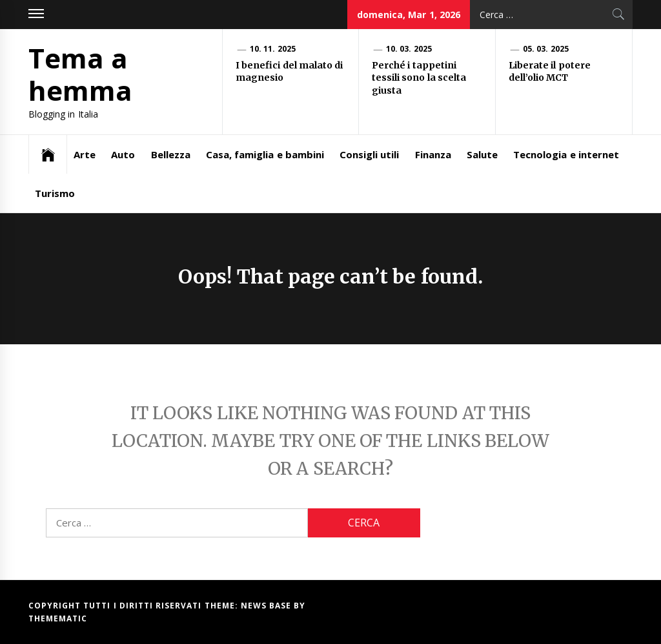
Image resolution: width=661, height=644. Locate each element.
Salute (482, 154)
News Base (268, 606)
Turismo (55, 193)
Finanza (433, 154)
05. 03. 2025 (546, 49)
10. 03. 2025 (409, 49)
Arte (85, 154)
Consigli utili (369, 154)
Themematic (58, 618)
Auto (123, 154)
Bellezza (171, 154)
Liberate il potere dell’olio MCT (550, 72)
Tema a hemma (80, 74)
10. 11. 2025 (273, 49)
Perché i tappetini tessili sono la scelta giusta (419, 78)
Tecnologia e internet (566, 154)
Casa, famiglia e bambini (265, 154)
